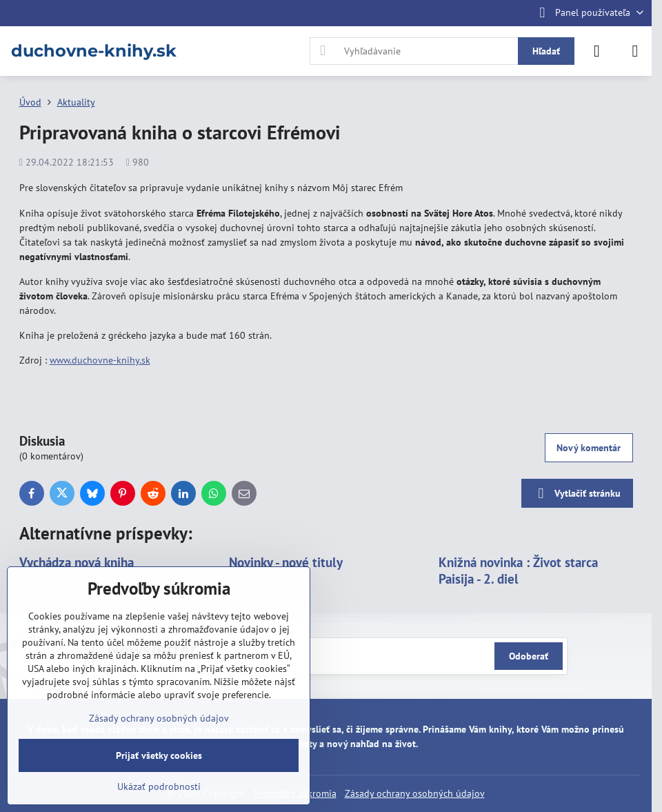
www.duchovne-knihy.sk (100, 360)
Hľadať (546, 51)
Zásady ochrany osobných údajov (415, 793)
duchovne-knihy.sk (94, 51)
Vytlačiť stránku (577, 494)
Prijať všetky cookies (159, 755)
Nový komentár (589, 448)
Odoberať (529, 656)
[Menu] (635, 51)
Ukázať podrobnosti (159, 786)
